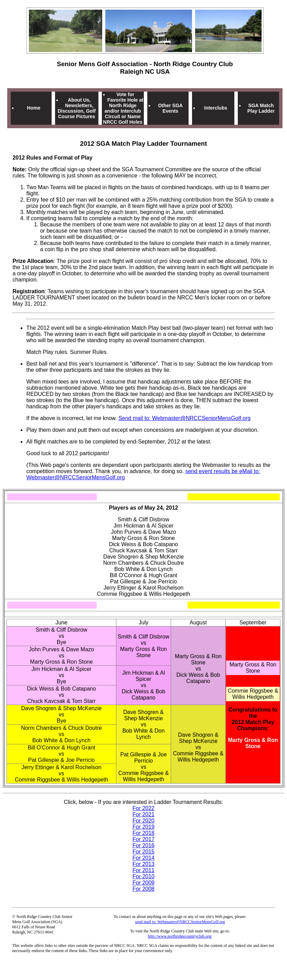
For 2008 (143, 889)
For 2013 (143, 864)
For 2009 (143, 883)
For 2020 (143, 821)
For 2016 (143, 845)
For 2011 (143, 870)
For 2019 (143, 827)
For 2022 (143, 808)
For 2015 (143, 852)
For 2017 (143, 839)
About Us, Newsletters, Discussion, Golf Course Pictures (76, 108)
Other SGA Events (170, 108)
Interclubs (216, 108)
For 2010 (143, 876)
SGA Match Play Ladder (261, 108)
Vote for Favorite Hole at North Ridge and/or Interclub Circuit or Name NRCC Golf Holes (123, 108)
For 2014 (143, 858)
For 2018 (143, 833)
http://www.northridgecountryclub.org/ (180, 936)
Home (34, 108)
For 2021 (143, 814)
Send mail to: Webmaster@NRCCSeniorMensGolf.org (184, 418)
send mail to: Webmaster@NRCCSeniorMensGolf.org (180, 922)
